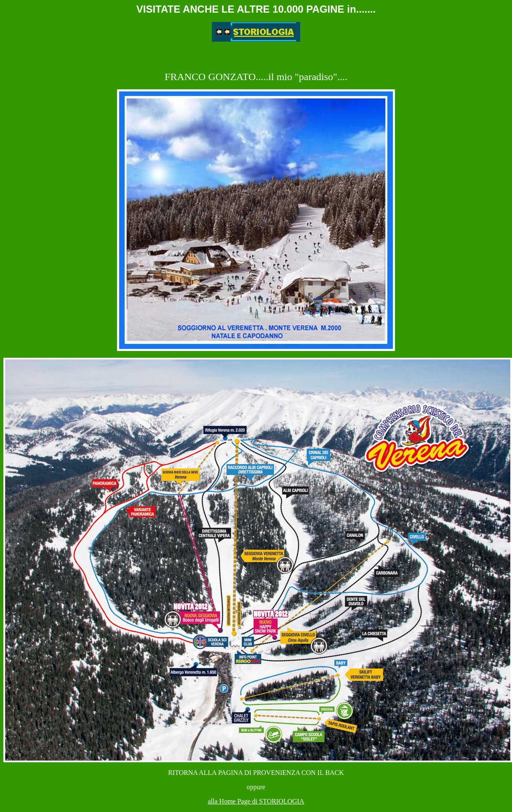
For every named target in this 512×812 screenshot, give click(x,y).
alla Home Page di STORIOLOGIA (256, 801)
